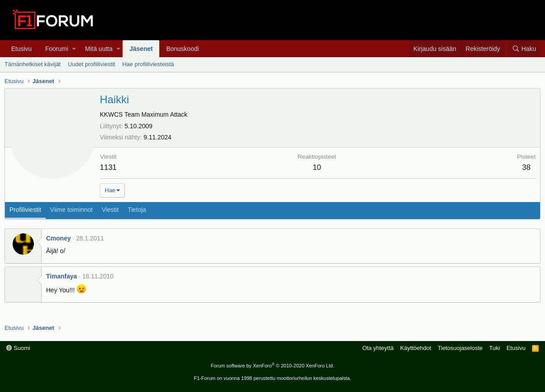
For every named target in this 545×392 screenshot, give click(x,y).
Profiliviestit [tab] (25, 210)
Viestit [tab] (110, 210)
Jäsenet (141, 49)
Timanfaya (62, 276)
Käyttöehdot (415, 348)
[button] (74, 49)
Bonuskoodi (182, 49)
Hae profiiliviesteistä (148, 64)
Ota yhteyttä (378, 348)
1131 (108, 167)
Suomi (18, 348)
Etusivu (21, 49)
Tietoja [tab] (137, 210)
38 (526, 167)
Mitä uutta (99, 49)
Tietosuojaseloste (460, 348)
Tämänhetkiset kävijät (33, 64)
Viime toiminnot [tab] (71, 210)
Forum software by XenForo (272, 366)
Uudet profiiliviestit (92, 64)
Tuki (494, 348)
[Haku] (524, 49)
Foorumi (57, 49)
